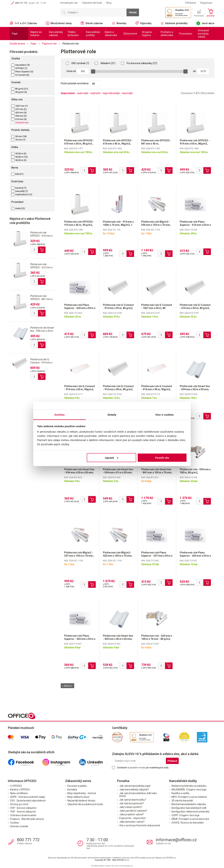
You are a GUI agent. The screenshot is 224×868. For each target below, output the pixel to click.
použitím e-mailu (138, 768)
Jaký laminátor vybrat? (132, 822)
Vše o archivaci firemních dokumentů (140, 825)
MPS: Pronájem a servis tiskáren (189, 797)
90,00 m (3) (19, 160)
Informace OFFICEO (22, 781)
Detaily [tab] (112, 415)
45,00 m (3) (19, 154)
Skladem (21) (105, 63)
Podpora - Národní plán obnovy (27, 819)
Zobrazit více (22, 123)
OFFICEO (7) (19, 68)
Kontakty (72, 790)
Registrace (206, 3)
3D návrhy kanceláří (182, 801)
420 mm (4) (19, 113)
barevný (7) (19, 188)
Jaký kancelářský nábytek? (134, 790)
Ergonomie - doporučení (133, 818)
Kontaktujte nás (69, 3)
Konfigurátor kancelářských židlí (189, 808)
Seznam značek (19, 826)
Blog (109, 3)
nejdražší (95, 93)
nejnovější (127, 93)
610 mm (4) (19, 119)
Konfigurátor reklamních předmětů (190, 812)
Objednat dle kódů (92, 3)
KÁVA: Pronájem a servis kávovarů (190, 819)
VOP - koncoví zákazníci (23, 808)
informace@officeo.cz (176, 840)
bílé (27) (17, 174)
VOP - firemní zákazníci (23, 812)
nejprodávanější (111, 93)
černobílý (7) (20, 191)
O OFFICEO (16, 786)
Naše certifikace (19, 793)
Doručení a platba (77, 786)
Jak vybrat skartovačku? (133, 800)
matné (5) (18, 208)
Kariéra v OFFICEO (20, 790)
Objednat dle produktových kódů (85, 804)
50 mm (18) (19, 136)
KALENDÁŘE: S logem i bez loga (189, 790)
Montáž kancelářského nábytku (189, 804)
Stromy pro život (19, 804)
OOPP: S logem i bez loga (185, 815)
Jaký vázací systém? (131, 807)
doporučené (68, 93)
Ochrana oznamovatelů (23, 815)
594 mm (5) (19, 116)
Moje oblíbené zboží (78, 797)
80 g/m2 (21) (20, 89)
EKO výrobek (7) (78, 63)
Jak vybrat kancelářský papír (135, 786)
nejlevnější (83, 93)
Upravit (112, 458)
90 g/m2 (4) (19, 92)
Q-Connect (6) (20, 75)
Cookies (15, 823)
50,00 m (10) (20, 157)
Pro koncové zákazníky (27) (139, 63)
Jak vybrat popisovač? (132, 803)
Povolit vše (162, 458)
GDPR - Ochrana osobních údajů (28, 797)
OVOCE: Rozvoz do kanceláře (188, 823)
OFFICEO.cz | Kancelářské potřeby (33, 14)
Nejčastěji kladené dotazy (81, 801)
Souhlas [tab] (59, 415)
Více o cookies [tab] (164, 415)
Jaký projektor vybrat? (132, 814)
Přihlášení (191, 3)
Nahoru (67, 686)
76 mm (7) (18, 140)
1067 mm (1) (20, 106)
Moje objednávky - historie (82, 793)
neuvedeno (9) (21, 65)
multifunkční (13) (22, 194)
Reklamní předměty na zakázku (189, 786)
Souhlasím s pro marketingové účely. (143, 768)
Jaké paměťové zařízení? (133, 811)
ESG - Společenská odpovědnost (28, 801)
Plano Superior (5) (22, 72)
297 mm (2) (19, 109)
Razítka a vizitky (180, 793)
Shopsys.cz (127, 866)
